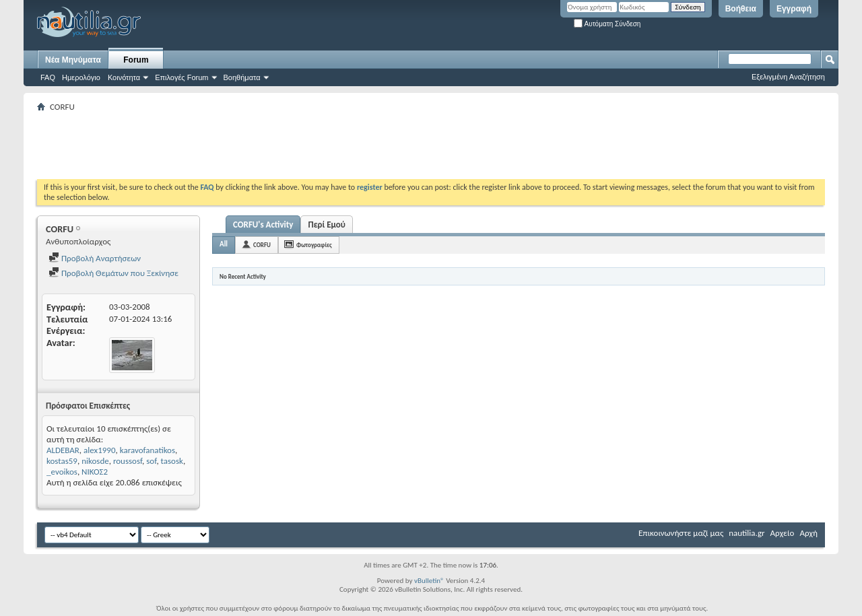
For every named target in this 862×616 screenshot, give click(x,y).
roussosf (128, 461)
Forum (136, 60)
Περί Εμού (326, 225)
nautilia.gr (747, 533)
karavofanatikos (147, 450)
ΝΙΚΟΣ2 (95, 472)
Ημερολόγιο (81, 77)
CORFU (262, 245)
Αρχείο (783, 533)
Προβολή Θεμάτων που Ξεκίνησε (113, 273)
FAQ (48, 77)
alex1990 (99, 450)
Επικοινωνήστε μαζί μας (681, 533)
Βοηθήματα (242, 77)
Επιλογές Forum (181, 77)
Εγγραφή (794, 9)
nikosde (95, 461)
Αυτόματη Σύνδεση (607, 24)
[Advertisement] (282, 145)
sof (151, 461)
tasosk (172, 461)
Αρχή (808, 533)
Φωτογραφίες (314, 245)
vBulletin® (429, 581)
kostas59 (62, 461)
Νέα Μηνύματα (73, 60)
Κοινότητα (124, 77)
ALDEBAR (63, 450)
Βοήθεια (741, 9)
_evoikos (62, 472)
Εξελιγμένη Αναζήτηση (788, 77)
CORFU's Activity (263, 225)
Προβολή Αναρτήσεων (95, 258)
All (224, 244)
